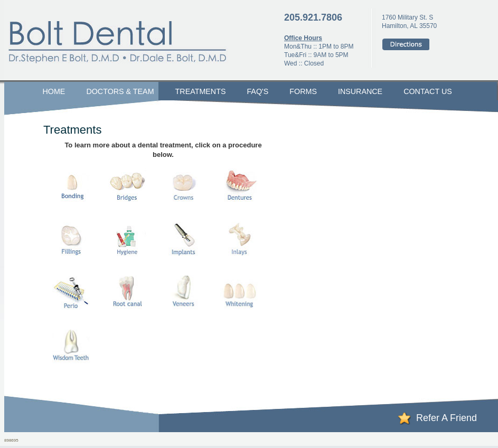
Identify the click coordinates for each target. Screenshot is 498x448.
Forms (303, 91)
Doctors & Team (120, 91)
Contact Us (428, 91)
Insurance (360, 91)
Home (54, 91)
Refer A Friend (447, 418)
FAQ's (257, 91)
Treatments (201, 91)
